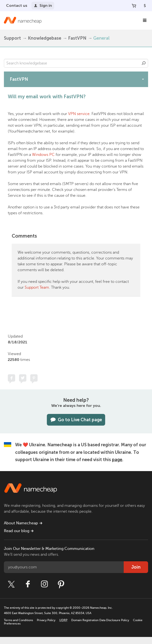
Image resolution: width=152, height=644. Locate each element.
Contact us (17, 5)
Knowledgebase (45, 38)
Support (12, 38)
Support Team (37, 287)
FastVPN (77, 38)
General (101, 38)
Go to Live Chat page (76, 420)
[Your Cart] (134, 6)
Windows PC (43, 155)
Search (144, 63)
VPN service (79, 114)
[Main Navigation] (145, 20)
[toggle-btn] (143, 79)
